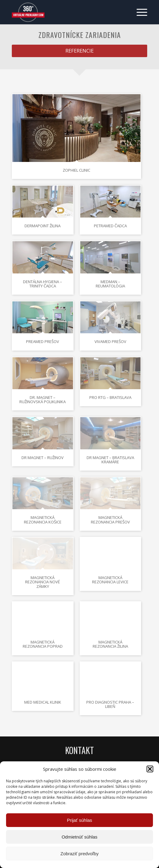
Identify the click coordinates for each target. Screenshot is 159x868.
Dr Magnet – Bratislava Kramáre (110, 460)
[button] (150, 769)
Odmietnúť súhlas (79, 837)
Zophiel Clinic (76, 170)
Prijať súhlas (79, 820)
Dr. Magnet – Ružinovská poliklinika (43, 400)
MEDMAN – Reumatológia (110, 284)
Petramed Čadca (110, 226)
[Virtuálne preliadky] (66, 12)
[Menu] (139, 12)
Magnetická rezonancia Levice (110, 580)
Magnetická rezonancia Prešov (110, 520)
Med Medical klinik (43, 702)
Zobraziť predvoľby (80, 854)
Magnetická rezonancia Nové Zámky (43, 582)
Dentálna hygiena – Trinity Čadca (43, 284)
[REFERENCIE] (79, 51)
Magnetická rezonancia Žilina (110, 644)
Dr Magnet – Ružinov (43, 458)
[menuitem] (139, 12)
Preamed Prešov (43, 341)
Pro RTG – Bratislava (110, 397)
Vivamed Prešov (110, 341)
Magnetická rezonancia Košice (43, 520)
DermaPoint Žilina (43, 226)
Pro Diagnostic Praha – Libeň (110, 704)
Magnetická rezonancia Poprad (43, 644)
